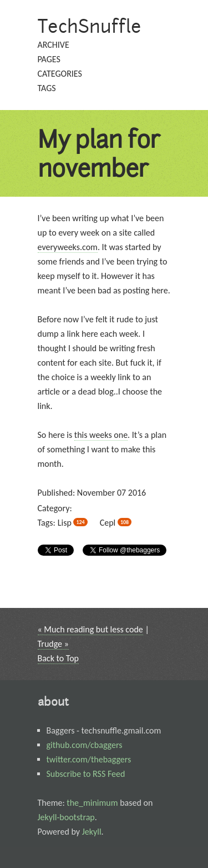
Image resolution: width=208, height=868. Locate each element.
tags (47, 88)
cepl (116, 523)
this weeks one (101, 435)
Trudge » (53, 644)
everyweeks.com (68, 247)
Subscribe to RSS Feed (86, 774)
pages (49, 59)
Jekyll (92, 832)
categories (60, 74)
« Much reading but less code (90, 629)
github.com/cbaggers (85, 745)
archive (54, 45)
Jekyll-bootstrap (66, 817)
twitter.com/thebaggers (89, 759)
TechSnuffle (90, 26)
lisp (73, 523)
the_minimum (92, 803)
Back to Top (59, 658)
